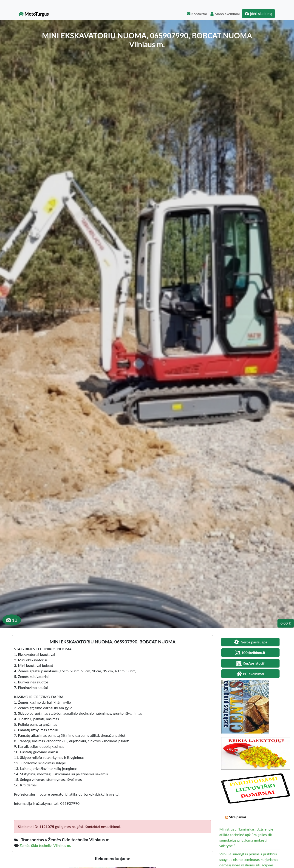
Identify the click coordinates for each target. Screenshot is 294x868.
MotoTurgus (34, 14)
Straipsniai (237, 817)
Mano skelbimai (225, 14)
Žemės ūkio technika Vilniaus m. (45, 845)
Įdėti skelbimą (258, 13)
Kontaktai (197, 14)
